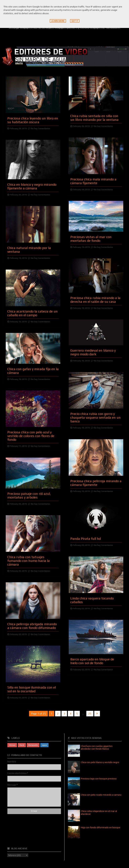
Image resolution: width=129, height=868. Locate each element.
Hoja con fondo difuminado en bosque (101, 827)
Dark (22, 745)
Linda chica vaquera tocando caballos (92, 600)
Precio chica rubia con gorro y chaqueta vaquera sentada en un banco (95, 417)
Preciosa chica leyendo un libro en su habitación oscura (33, 120)
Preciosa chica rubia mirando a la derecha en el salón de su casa (95, 300)
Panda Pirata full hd (86, 539)
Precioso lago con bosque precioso (99, 779)
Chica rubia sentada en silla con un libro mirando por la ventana (94, 118)
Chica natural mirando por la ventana (29, 250)
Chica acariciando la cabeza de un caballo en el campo (33, 313)
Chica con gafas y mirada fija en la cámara (33, 371)
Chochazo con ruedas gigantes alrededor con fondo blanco (97, 747)
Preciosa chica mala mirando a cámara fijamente (93, 181)
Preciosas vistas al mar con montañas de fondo (91, 239)
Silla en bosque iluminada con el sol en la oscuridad (32, 689)
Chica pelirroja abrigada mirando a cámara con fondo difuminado (32, 626)
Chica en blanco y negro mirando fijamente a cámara (32, 186)
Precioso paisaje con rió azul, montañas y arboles (29, 495)
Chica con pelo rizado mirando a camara (101, 795)
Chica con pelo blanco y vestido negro (100, 762)
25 (90, 714)
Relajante (33, 745)
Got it (75, 21)
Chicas (12, 745)
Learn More (58, 21)
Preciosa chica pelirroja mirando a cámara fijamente (96, 483)
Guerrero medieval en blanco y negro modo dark (93, 352)
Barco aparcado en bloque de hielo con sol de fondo (92, 661)
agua (44, 745)
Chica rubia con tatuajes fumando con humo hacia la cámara (29, 561)
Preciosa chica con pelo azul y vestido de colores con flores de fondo (31, 436)
